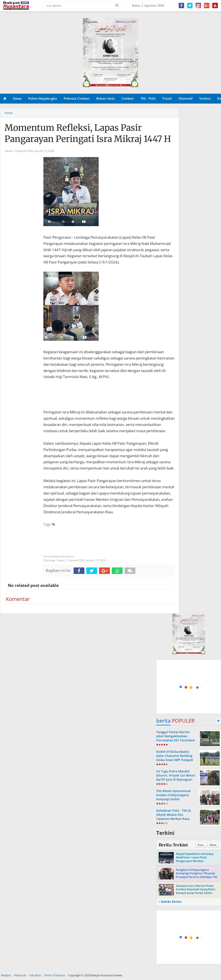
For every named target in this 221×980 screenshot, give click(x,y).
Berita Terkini (173, 845)
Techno (205, 98)
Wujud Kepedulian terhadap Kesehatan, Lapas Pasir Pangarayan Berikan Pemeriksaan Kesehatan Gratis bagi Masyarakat (196, 861)
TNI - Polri (148, 98)
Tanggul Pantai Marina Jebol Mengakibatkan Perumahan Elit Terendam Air (175, 738)
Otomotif (185, 98)
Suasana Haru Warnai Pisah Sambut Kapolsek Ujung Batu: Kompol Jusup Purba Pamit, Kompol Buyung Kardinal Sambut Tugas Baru (196, 893)
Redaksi (6, 975)
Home (9, 113)
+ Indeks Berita (170, 902)
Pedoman (20, 975)
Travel (167, 98)
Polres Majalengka (43, 98)
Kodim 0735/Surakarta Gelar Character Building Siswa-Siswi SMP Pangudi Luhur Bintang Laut (175, 758)
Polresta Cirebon (77, 98)
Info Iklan (35, 975)
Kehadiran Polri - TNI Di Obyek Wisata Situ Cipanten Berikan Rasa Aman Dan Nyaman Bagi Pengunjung (174, 819)
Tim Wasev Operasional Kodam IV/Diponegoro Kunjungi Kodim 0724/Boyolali (173, 797)
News (17, 98)
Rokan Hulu (106, 98)
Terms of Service (54, 975)
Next (213, 845)
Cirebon (128, 98)
